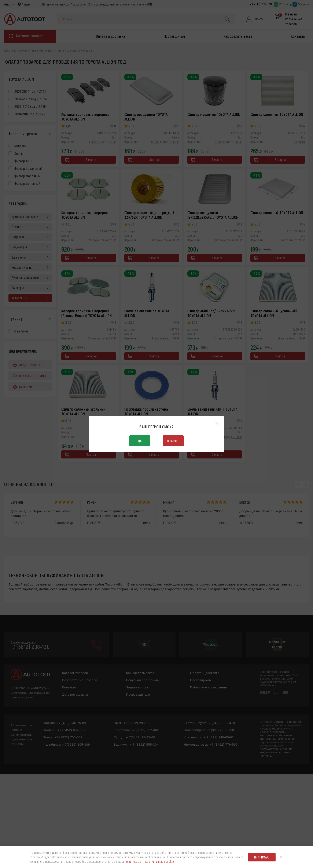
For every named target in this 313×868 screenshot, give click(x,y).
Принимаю (262, 857)
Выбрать (173, 441)
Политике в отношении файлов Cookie (150, 862)
